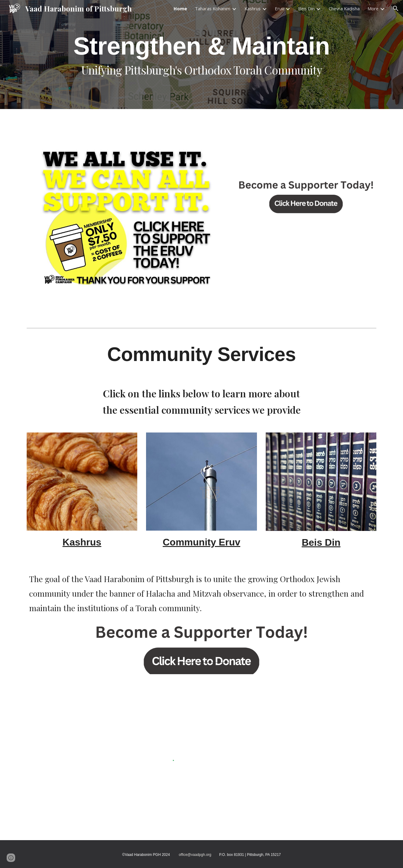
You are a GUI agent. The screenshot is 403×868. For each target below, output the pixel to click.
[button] (396, 8)
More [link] (373, 8)
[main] (202, 55)
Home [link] (180, 8)
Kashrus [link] (253, 8)
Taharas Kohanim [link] (213, 8)
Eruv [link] (279, 8)
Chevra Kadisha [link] (344, 8)
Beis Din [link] (306, 8)
